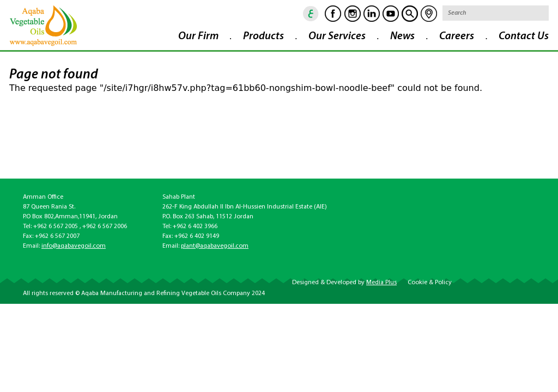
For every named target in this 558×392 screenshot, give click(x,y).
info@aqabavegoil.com (74, 246)
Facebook (326, 14)
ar (304, 14)
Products (263, 36)
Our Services (337, 36)
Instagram (345, 14)
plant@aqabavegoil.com (215, 246)
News (402, 36)
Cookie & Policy (430, 283)
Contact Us (524, 36)
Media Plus (381, 283)
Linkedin (365, 14)
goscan (403, 14)
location (422, 14)
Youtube (384, 14)
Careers (457, 36)
